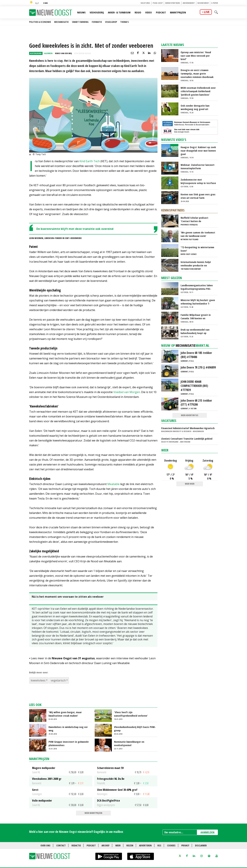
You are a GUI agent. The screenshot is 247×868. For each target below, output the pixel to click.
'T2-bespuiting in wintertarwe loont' (197, 249)
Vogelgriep (111, 22)
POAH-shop (158, 3)
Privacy (185, 845)
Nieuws (81, 12)
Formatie (97, 22)
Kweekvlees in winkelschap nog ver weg (68, 729)
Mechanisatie (61, 22)
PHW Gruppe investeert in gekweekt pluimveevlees (69, 743)
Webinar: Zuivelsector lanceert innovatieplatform (198, 166)
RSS (159, 845)
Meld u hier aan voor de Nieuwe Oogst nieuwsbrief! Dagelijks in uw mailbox (76, 832)
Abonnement (189, 3)
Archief (105, 845)
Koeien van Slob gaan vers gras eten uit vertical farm (198, 196)
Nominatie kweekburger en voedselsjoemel (129, 743)
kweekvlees (38, 680)
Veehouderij (97, 12)
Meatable (113, 484)
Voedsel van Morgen (127, 392)
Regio (138, 12)
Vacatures (145, 3)
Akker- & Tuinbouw (119, 12)
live (207, 12)
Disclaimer (201, 845)
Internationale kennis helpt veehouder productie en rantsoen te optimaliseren (196, 264)
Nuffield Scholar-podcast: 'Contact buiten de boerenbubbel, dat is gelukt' (196, 219)
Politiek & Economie (40, 22)
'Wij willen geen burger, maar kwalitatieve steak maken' (65, 714)
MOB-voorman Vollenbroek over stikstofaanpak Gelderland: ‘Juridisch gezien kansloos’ (198, 91)
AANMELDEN (207, 832)
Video (149, 12)
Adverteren (145, 845)
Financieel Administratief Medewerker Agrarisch (188, 428)
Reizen (130, 845)
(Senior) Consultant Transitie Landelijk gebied (187, 439)
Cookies (171, 845)
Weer (165, 450)
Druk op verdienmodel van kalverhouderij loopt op (195, 331)
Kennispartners (173, 3)
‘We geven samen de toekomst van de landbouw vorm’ (198, 234)
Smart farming (80, 22)
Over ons (45, 845)
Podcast (161, 12)
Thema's (125, 22)
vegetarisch (58, 680)
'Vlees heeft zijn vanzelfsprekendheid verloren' (131, 714)
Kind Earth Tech (90, 161)
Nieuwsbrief (203, 3)
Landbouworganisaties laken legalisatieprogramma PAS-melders (197, 287)
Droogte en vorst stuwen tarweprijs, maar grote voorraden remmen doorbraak (197, 73)
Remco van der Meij (63, 53)
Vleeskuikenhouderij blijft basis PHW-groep (135, 729)
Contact (61, 845)
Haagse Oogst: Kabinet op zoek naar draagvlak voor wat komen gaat (198, 151)
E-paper (215, 3)
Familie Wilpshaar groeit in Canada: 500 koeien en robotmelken (196, 317)
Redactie (76, 845)
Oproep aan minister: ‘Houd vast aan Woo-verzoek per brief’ (196, 56)
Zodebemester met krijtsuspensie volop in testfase (198, 181)
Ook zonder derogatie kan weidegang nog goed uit (195, 107)
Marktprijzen (178, 12)
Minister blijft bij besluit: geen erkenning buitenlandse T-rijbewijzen (198, 302)
